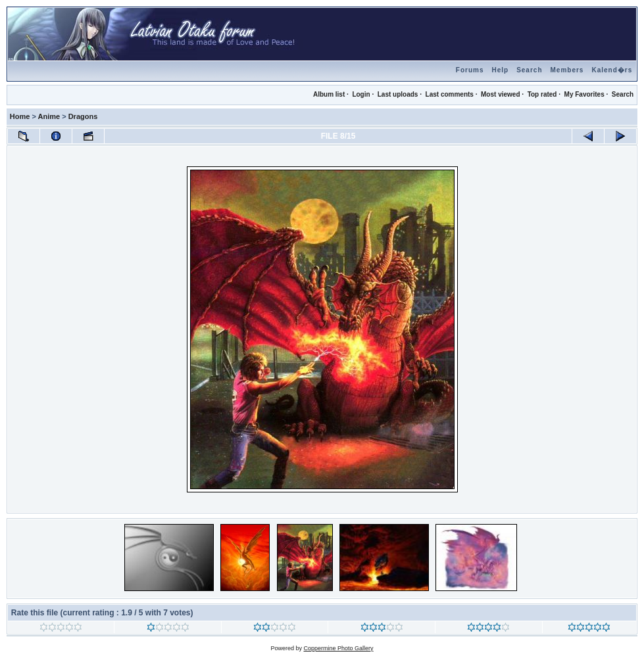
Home (20, 116)
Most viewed (500, 94)
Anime (49, 116)
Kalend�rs (612, 70)
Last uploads (398, 94)
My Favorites (584, 94)
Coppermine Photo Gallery (338, 648)
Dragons (83, 116)
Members (567, 70)
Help (500, 70)
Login (361, 94)
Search (529, 70)
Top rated (542, 94)
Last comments (450, 94)
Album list (329, 94)
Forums (470, 70)
